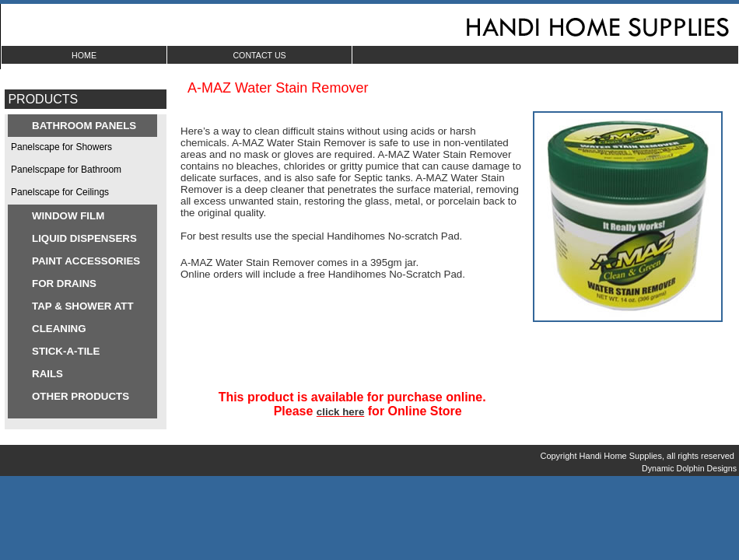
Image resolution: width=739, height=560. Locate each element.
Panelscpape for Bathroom (66, 170)
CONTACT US (259, 55)
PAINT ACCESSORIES (86, 261)
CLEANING (59, 329)
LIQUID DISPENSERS (84, 238)
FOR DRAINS (64, 283)
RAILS (47, 374)
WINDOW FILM (68, 216)
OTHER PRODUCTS (81, 396)
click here (341, 412)
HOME (84, 55)
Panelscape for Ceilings (60, 192)
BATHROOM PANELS (84, 126)
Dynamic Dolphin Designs (690, 468)
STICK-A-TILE (66, 351)
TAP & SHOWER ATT (83, 306)
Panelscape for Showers (61, 147)
